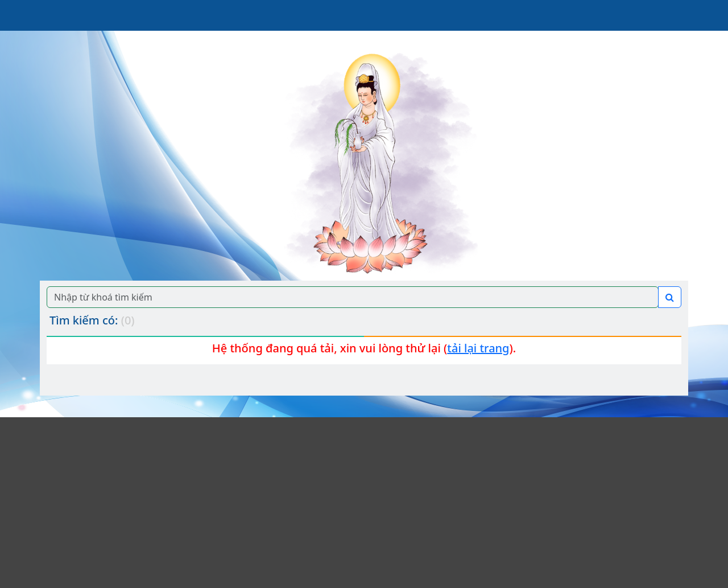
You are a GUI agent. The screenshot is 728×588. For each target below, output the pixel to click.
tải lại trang (478, 348)
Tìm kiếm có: (92, 320)
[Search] (353, 297)
